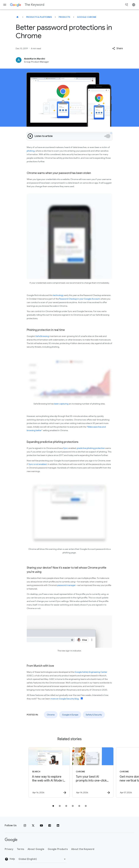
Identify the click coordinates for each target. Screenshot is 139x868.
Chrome (51, 715)
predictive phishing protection (91, 448)
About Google (36, 849)
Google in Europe (70, 715)
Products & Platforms (39, 17)
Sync (66, 448)
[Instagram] (25, 825)
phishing (31, 151)
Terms (20, 849)
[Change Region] (43, 859)
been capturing (61, 404)
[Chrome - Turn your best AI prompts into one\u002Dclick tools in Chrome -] (91, 772)
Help (10, 859)
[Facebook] (50, 825)
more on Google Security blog (65, 699)
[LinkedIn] (58, 825)
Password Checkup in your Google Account (79, 299)
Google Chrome (87, 17)
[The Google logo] (11, 840)
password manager (66, 585)
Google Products (58, 849)
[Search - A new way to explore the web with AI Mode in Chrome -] (47, 772)
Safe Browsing (42, 336)
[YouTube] (41, 825)
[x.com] (33, 825)
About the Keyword (83, 849)
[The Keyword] (17, 17)
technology (58, 295)
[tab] (53, 806)
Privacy (9, 849)
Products (64, 17)
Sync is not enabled (38, 464)
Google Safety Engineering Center (91, 672)
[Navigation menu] (5, 5)
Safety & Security (94, 715)
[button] (117, 48)
